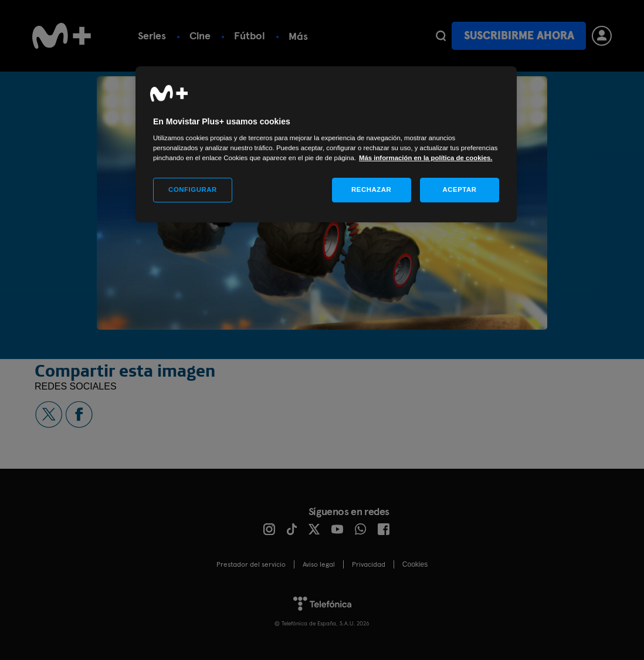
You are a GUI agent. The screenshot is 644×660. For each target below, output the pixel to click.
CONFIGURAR (193, 189)
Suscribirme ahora (519, 35)
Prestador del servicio (251, 564)
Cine (200, 35)
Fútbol (250, 35)
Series (152, 35)
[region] (326, 145)
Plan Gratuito (321, 35)
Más (386, 36)
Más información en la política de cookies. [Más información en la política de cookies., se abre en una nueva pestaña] (426, 158)
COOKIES (415, 564)
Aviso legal (319, 564)
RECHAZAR (371, 189)
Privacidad (369, 564)
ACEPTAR (459, 189)
